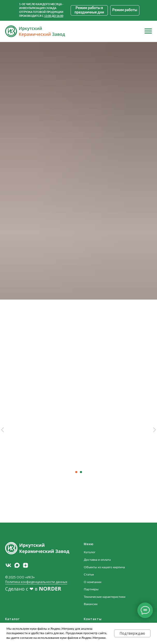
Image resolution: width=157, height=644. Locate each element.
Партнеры (91, 589)
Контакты (93, 619)
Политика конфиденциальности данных (36, 582)
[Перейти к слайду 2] (81, 472)
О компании (93, 582)
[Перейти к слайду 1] (76, 472)
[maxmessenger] (17, 565)
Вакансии (91, 604)
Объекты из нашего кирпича (104, 567)
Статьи (89, 574)
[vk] (8, 565)
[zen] (25, 565)
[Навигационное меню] (148, 31)
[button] (125, 10)
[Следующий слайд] (154, 430)
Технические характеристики (105, 597)
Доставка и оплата (97, 560)
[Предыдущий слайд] (3, 430)
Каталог (90, 552)
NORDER (50, 589)
